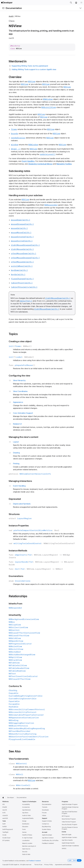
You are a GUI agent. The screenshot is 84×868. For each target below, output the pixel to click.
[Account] (76, 3)
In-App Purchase (27, 838)
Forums (44, 813)
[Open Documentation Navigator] (3, 8)
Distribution (26, 824)
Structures (14, 514)
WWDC (64, 849)
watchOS (5, 818)
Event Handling (28, 161)
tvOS (4, 813)
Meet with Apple (67, 835)
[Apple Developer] (7, 3)
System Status (46, 829)
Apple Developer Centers (69, 837)
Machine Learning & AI (29, 846)
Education (25, 827)
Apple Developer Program (70, 804)
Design (24, 821)
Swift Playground (8, 829)
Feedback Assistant (48, 843)
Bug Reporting (46, 827)
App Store (25, 813)
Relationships (18, 596)
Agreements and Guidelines (63, 865)
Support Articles (47, 821)
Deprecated (15, 499)
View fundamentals (19, 759)
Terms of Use (38, 865)
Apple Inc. (17, 865)
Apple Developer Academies (70, 846)
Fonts (24, 829)
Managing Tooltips (64, 164)
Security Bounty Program (69, 825)
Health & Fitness (27, 835)
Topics (13, 334)
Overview (15, 77)
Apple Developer (47, 835)
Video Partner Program (69, 822)
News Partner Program (69, 819)
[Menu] (81, 3)
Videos (44, 816)
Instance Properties (19, 526)
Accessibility (26, 804)
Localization (26, 841)
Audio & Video (26, 816)
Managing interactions (20, 481)
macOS (5, 810)
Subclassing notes (20, 171)
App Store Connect (48, 838)
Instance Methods (18, 551)
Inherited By (15, 615)
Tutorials (45, 807)
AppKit (11, 16)
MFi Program (66, 816)
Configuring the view (20, 376)
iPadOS (5, 807)
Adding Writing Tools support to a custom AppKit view (32, 69)
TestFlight (5, 832)
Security (25, 852)
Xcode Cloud (6, 838)
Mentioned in (18, 61)
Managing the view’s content (24, 437)
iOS (3, 804)
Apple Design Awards (68, 843)
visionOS (5, 816)
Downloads (45, 810)
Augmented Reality (28, 818)
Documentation (14, 8)
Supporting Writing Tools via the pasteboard (28, 66)
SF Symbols (6, 841)
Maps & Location (27, 843)
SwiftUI (5, 827)
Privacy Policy (49, 865)
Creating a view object (20, 341)
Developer (11, 798)
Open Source (26, 849)
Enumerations (16, 576)
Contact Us (45, 824)
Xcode (4, 835)
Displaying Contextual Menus (40, 164)
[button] (71, 3)
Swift (4, 824)
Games (24, 832)
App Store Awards (67, 840)
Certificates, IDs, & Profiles (50, 841)
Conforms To (15, 686)
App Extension (26, 810)
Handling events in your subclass (26, 195)
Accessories (26, 807)
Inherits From (16, 604)
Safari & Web (26, 854)
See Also (15, 751)
